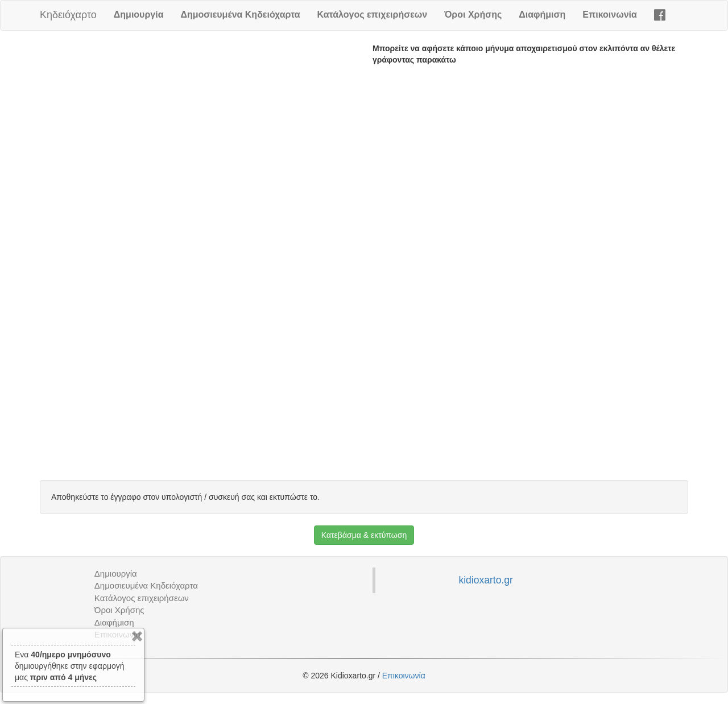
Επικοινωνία (610, 15)
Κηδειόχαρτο (68, 15)
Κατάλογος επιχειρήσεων (373, 15)
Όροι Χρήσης (473, 15)
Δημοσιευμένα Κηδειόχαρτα (240, 15)
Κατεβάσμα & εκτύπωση (364, 535)
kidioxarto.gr (485, 580)
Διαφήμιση (542, 15)
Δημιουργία (139, 15)
